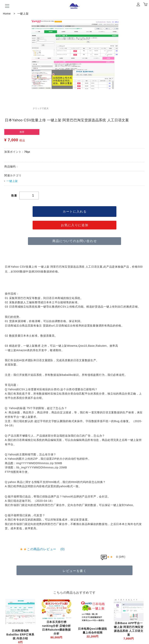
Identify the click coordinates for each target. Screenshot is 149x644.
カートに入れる (75, 212)
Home (7, 14)
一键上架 (23, 14)
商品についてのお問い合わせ (75, 241)
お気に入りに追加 (75, 225)
